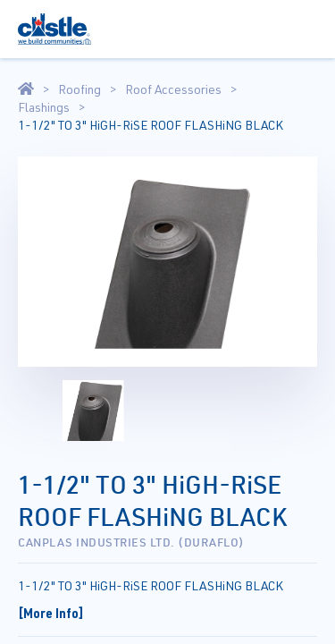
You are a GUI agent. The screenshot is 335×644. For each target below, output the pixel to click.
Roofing (80, 89)
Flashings (44, 107)
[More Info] (51, 613)
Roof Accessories (173, 89)
